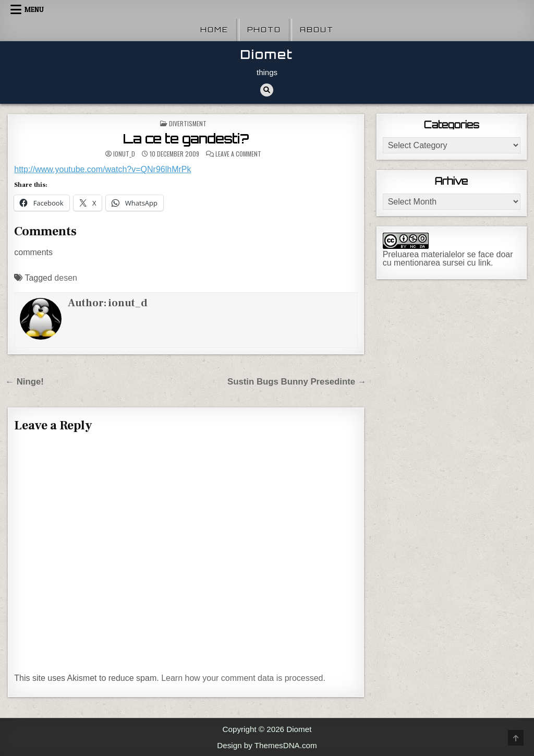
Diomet (267, 55)
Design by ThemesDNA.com (267, 745)
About (317, 30)
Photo (264, 30)
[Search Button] (267, 90)
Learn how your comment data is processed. (243, 678)
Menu (34, 9)
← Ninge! (25, 382)
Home (214, 30)
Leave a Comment (238, 154)
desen (66, 278)
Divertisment (188, 123)
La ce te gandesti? (186, 139)
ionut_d (124, 154)
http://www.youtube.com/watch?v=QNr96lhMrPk (102, 169)
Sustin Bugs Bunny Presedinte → (297, 382)
